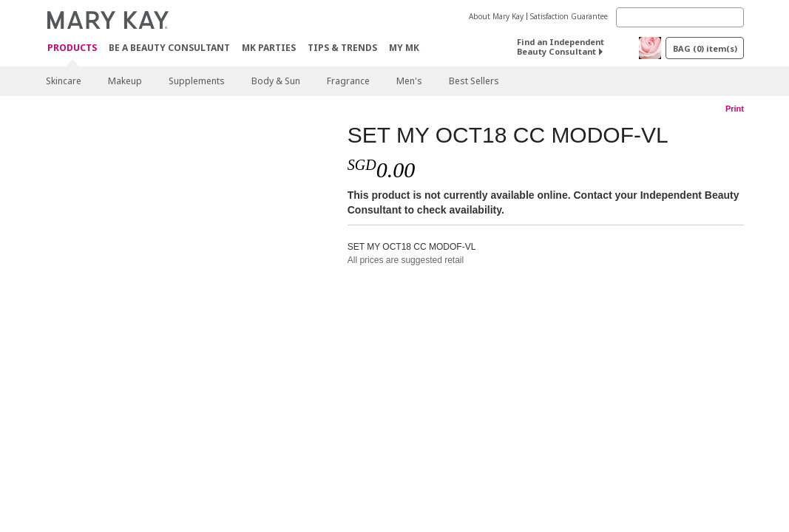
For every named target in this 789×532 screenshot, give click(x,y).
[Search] (680, 17)
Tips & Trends (342, 48)
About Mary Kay (496, 16)
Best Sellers (474, 81)
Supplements (197, 81)
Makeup (125, 81)
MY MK (404, 48)
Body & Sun (276, 81)
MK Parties (269, 48)
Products (72, 48)
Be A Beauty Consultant (169, 48)
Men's (409, 81)
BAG (705, 48)
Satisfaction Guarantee (569, 16)
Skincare (64, 81)
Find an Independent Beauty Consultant (561, 47)
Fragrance (348, 81)
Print (735, 109)
